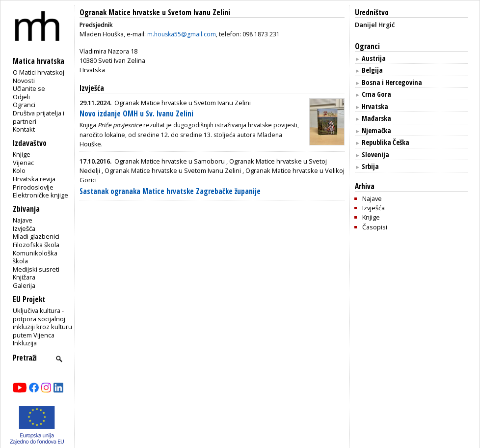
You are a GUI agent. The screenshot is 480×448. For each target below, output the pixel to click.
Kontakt (24, 129)
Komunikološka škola (35, 257)
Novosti (24, 81)
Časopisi (375, 227)
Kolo (19, 170)
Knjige (22, 154)
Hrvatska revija (34, 179)
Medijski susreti (36, 269)
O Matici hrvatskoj (39, 72)
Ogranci (24, 105)
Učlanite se (29, 88)
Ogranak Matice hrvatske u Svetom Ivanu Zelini (155, 13)
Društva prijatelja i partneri (39, 117)
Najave (23, 220)
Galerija (24, 285)
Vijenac (23, 163)
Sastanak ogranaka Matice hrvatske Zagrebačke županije (170, 191)
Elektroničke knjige (40, 195)
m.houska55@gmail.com (182, 34)
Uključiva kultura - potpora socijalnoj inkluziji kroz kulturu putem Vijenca (42, 323)
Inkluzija (25, 343)
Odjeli (21, 97)
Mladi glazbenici (36, 236)
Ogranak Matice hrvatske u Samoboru (170, 161)
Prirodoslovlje (33, 187)
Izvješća (24, 228)
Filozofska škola (36, 245)
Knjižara (24, 277)
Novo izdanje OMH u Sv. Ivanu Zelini (136, 114)
